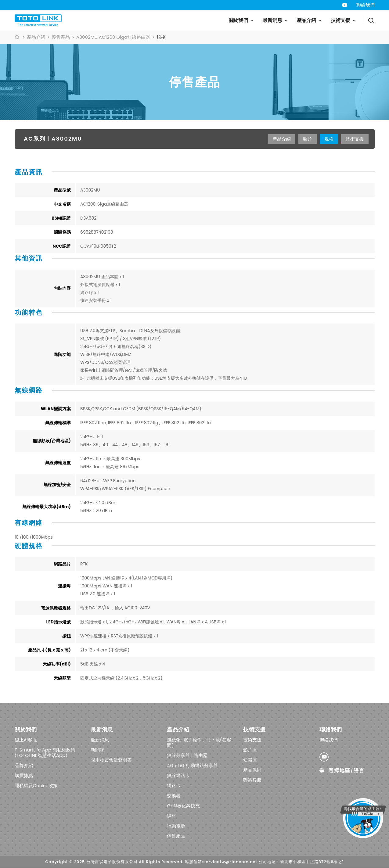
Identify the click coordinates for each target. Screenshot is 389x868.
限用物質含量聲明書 (111, 760)
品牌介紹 (24, 765)
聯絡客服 (252, 780)
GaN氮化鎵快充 (183, 806)
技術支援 (340, 20)
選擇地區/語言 (342, 771)
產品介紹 (307, 20)
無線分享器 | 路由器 (187, 755)
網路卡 (174, 786)
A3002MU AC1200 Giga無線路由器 (113, 37)
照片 (308, 139)
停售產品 (61, 37)
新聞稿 (97, 750)
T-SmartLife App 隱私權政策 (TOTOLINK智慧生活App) (45, 753)
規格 (329, 139)
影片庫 (250, 750)
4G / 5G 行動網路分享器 (192, 765)
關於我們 (239, 20)
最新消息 (272, 20)
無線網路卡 (178, 775)
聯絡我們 (366, 5)
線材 (171, 816)
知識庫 (250, 760)
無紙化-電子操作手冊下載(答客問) (199, 742)
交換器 (174, 796)
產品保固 (252, 770)
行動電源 (176, 826)
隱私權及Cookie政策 (36, 786)
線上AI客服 (26, 740)
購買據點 (24, 775)
